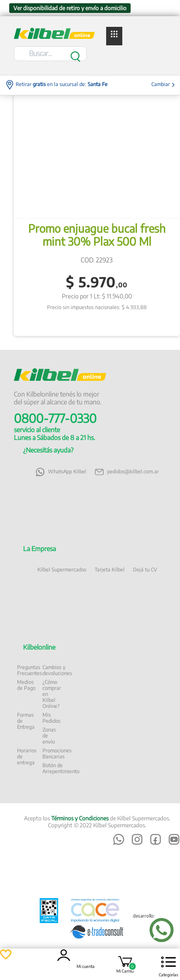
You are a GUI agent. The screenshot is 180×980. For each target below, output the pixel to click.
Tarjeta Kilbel (110, 569)
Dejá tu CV (145, 569)
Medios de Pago (26, 685)
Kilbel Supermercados (62, 569)
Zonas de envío (49, 735)
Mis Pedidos (51, 718)
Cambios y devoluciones (57, 670)
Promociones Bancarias (57, 753)
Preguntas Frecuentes (30, 670)
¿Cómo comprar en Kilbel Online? (52, 694)
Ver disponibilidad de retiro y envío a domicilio (70, 8)
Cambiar (163, 84)
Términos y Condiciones (80, 818)
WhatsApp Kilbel (61, 472)
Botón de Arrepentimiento (61, 768)
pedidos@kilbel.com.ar (127, 472)
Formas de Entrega (26, 721)
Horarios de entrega (27, 756)
